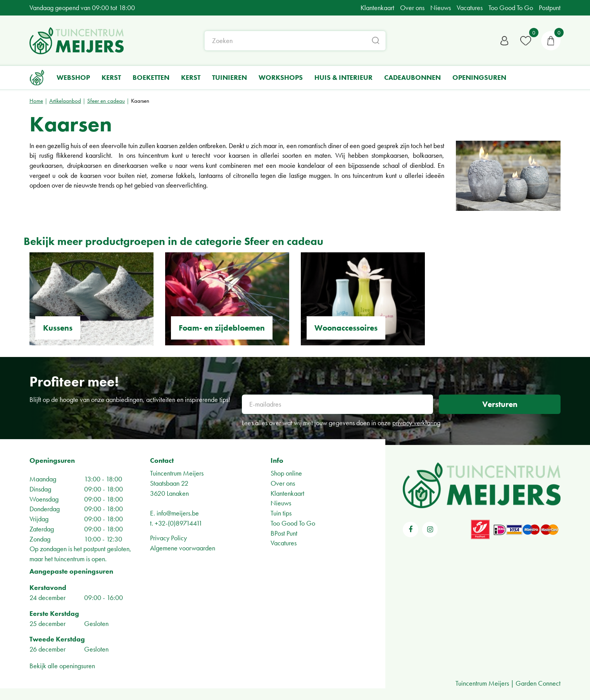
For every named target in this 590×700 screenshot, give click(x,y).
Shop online (286, 473)
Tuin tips (281, 513)
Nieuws (281, 503)
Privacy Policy (168, 538)
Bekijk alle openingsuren (62, 666)
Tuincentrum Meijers (177, 473)
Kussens (58, 328)
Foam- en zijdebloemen (222, 328)
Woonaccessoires (346, 328)
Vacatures (284, 543)
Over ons (283, 483)
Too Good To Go (293, 523)
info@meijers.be (178, 513)
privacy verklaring (416, 423)
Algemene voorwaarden (183, 548)
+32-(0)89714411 (179, 523)
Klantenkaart (287, 493)
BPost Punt (284, 533)
